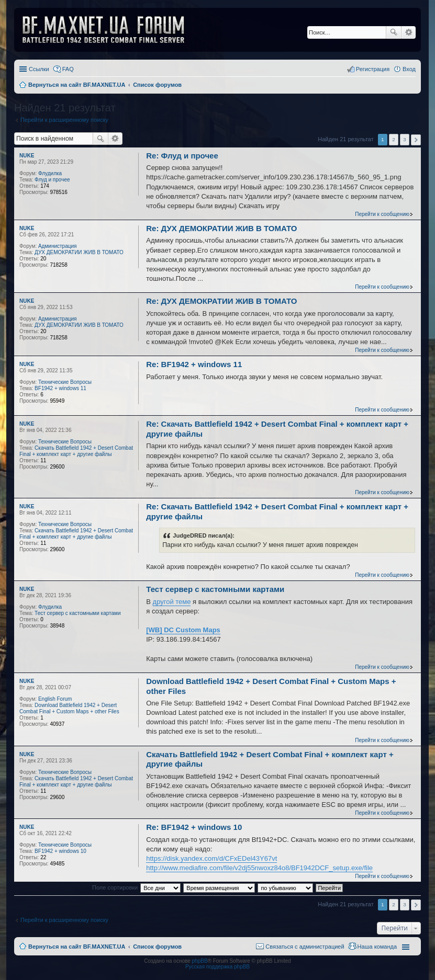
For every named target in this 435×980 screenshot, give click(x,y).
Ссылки (39, 69)
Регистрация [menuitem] (373, 69)
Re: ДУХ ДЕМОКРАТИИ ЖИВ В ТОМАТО (221, 228)
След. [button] (416, 140)
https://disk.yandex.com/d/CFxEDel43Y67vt (211, 858)
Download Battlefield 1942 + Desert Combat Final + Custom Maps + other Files (69, 708)
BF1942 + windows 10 (60, 851)
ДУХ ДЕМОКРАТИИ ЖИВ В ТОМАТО (79, 252)
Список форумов (157, 947)
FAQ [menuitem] (68, 69)
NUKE (27, 156)
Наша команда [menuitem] (377, 947)
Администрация (58, 246)
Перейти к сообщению (382, 214)
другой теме (172, 602)
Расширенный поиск (409, 32)
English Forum (55, 699)
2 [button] (394, 139)
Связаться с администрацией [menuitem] (305, 947)
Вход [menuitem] (409, 69)
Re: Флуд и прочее (182, 156)
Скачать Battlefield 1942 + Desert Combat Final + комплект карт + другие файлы (76, 451)
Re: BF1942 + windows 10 (194, 827)
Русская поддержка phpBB (217, 967)
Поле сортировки (115, 887)
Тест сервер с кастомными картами (77, 613)
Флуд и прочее (52, 180)
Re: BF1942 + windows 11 (194, 364)
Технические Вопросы (65, 382)
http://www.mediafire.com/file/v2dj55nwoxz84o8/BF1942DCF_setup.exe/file (259, 868)
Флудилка (50, 173)
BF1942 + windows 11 (60, 388)
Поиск (394, 32)
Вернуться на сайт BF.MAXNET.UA (77, 947)
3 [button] (405, 139)
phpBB (200, 961)
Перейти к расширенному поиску (64, 120)
